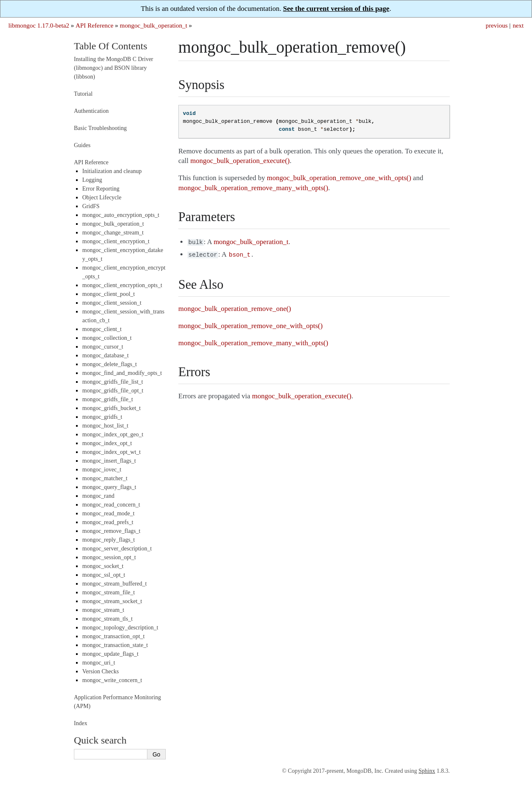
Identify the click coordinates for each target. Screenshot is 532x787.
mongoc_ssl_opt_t (104, 575)
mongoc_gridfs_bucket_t (111, 408)
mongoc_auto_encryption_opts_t (121, 215)
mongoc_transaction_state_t (115, 645)
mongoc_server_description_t (117, 549)
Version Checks (101, 671)
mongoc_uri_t (99, 663)
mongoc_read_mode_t (108, 513)
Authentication (91, 111)
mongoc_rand (98, 496)
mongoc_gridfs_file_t (108, 399)
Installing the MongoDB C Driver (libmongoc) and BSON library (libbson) (114, 68)
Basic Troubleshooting (100, 128)
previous (497, 25)
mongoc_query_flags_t (109, 487)
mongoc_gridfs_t (102, 417)
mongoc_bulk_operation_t (153, 25)
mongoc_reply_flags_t (109, 540)
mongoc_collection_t (107, 338)
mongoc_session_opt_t (109, 557)
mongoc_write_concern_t (112, 680)
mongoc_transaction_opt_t (113, 636)
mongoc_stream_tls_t (108, 619)
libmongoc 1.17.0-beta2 (39, 25)
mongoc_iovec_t (102, 470)
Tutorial (83, 94)
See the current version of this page (336, 9)
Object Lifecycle (102, 197)
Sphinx (427, 771)
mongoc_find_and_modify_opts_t (122, 373)
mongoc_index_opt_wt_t (111, 452)
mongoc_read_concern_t (111, 505)
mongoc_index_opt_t (107, 443)
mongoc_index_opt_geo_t (113, 434)
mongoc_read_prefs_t (108, 522)
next (518, 25)
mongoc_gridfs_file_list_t (113, 382)
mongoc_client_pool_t (109, 294)
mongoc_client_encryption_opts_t (122, 285)
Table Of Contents (111, 46)
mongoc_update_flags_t (110, 654)
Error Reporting (101, 189)
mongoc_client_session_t (112, 303)
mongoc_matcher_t (105, 478)
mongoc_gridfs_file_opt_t (113, 391)
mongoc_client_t (102, 329)
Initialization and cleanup (112, 171)
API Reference (94, 25)
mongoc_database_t (105, 355)
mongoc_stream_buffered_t (114, 584)
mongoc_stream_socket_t (112, 601)
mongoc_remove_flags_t (111, 531)
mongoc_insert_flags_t (109, 461)
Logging (92, 180)
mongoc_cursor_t (103, 347)
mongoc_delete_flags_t (110, 364)
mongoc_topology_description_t (120, 628)
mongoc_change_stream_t (113, 233)
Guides (82, 145)
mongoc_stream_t (103, 610)
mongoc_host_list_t (105, 426)
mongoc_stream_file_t (109, 592)
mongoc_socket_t (103, 566)
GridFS (91, 206)
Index (81, 723)
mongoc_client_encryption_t (116, 241)
